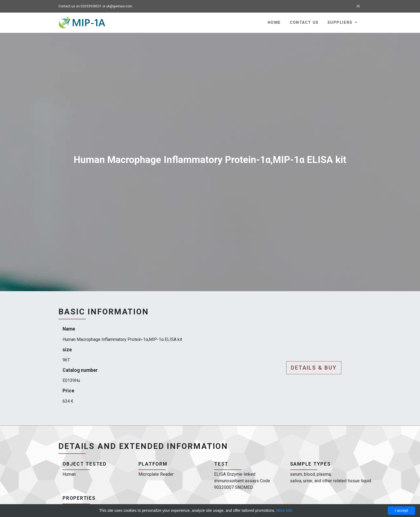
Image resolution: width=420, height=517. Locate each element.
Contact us (304, 23)
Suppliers (341, 23)
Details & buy (314, 368)
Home (274, 23)
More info (284, 510)
